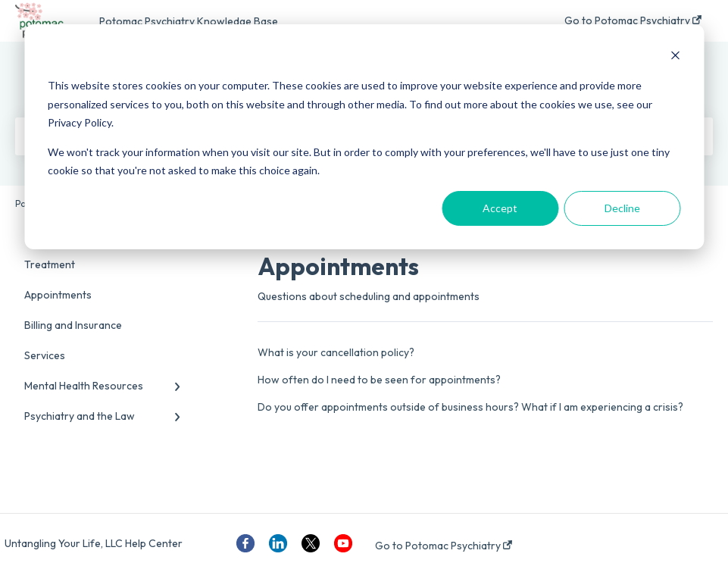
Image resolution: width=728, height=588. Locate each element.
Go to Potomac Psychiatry (444, 546)
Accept (500, 208)
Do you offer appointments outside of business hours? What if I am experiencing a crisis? (470, 407)
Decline (622, 208)
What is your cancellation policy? (336, 352)
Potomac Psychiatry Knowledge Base (189, 21)
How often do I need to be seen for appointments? (379, 380)
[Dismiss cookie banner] (675, 57)
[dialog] (364, 137)
